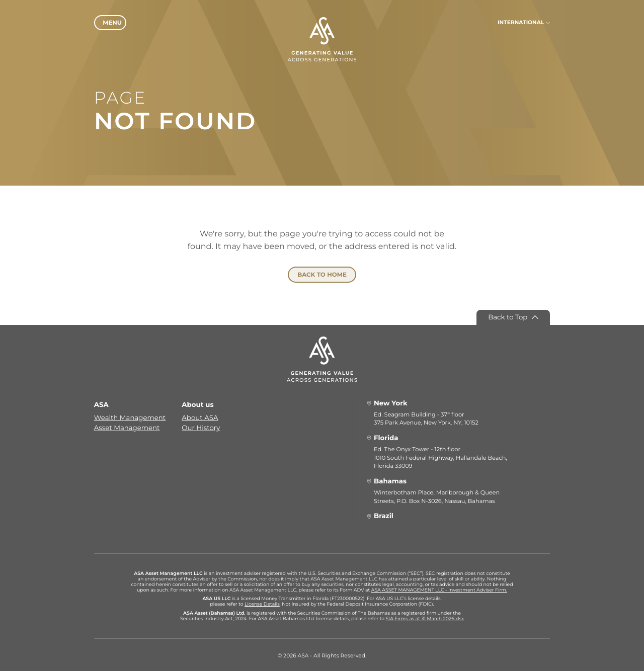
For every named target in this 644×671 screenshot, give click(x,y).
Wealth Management (130, 416)
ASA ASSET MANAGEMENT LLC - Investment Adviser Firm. (439, 588)
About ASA (200, 416)
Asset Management (127, 427)
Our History (201, 427)
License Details (262, 603)
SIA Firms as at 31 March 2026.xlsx (425, 617)
